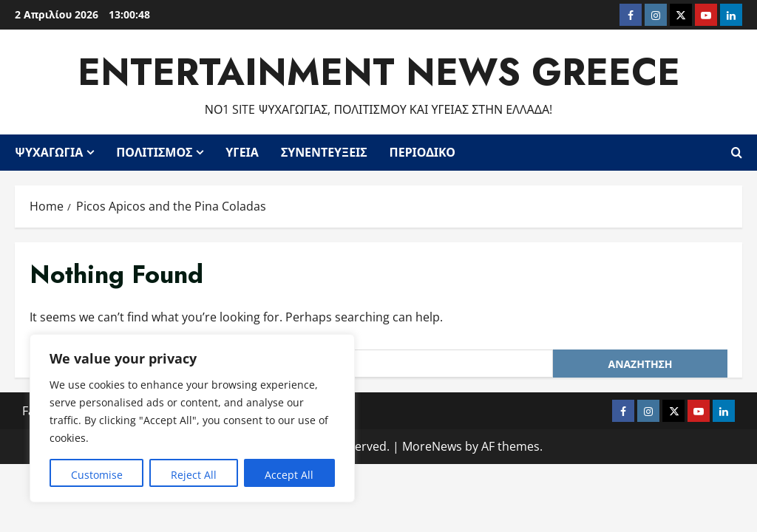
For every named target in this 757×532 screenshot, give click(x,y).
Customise (97, 475)
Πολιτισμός (154, 153)
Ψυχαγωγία (49, 153)
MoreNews (432, 446)
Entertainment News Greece (379, 72)
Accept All (289, 475)
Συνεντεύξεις (324, 153)
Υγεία (242, 153)
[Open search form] (737, 153)
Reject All (194, 475)
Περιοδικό (422, 153)
